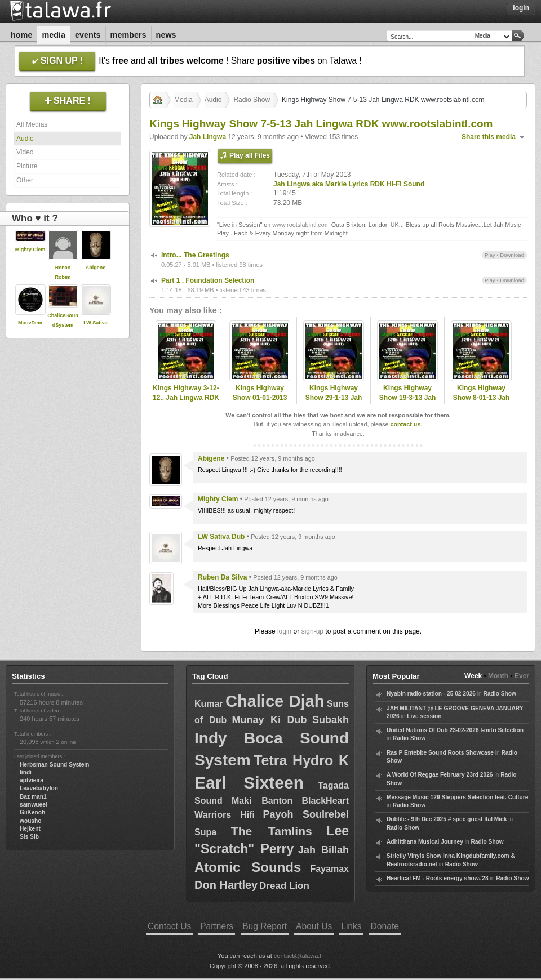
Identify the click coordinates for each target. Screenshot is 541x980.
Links (351, 926)
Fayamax (329, 869)
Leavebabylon (39, 788)
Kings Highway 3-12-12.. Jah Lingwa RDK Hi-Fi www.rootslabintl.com (186, 402)
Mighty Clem (30, 250)
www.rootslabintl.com (301, 225)
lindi (26, 772)
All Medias (32, 124)
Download (512, 255)
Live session (424, 716)
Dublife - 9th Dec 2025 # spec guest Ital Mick (447, 819)
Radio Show (252, 100)
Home (21, 35)
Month (498, 676)
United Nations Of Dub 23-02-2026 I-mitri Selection (455, 730)
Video (25, 152)
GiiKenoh (32, 812)
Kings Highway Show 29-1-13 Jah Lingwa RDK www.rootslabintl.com (334, 402)
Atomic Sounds (248, 867)
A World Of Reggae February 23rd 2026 (440, 775)
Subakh (331, 720)
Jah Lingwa (208, 137)
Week (473, 676)
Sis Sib (29, 837)
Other (25, 180)
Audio (25, 139)
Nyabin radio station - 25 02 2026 (431, 694)
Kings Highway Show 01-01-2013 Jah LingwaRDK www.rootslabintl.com (260, 402)
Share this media (489, 137)
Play (490, 255)
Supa (205, 832)
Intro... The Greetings (195, 255)
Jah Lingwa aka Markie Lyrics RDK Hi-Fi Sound (349, 184)
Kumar (209, 704)
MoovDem (30, 323)
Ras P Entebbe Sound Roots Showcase (440, 753)
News (166, 35)
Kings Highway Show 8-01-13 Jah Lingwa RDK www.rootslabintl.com (481, 402)
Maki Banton (262, 801)
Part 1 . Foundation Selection (208, 280)
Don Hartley (226, 885)
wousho (30, 821)
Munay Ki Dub (270, 720)
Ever (522, 676)
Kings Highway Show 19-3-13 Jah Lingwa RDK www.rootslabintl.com (407, 402)
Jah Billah (323, 850)
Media (54, 35)
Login (521, 8)
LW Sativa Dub (221, 537)
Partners (217, 926)
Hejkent (30, 829)
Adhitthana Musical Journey (425, 842)
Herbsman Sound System (54, 765)
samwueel (34, 805)
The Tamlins (272, 831)
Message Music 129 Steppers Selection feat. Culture (457, 797)
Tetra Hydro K (301, 760)
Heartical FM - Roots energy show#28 (438, 878)
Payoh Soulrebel (306, 814)
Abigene (96, 268)
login (284, 631)
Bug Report (265, 926)
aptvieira (32, 780)
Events (88, 35)
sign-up (312, 631)
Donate (385, 926)
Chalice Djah (275, 701)
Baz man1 (33, 797)
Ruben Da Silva (222, 577)
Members (128, 35)
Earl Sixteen (249, 783)
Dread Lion (284, 886)
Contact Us (169, 926)
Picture (27, 166)
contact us (405, 424)
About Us (314, 926)
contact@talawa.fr (299, 956)
